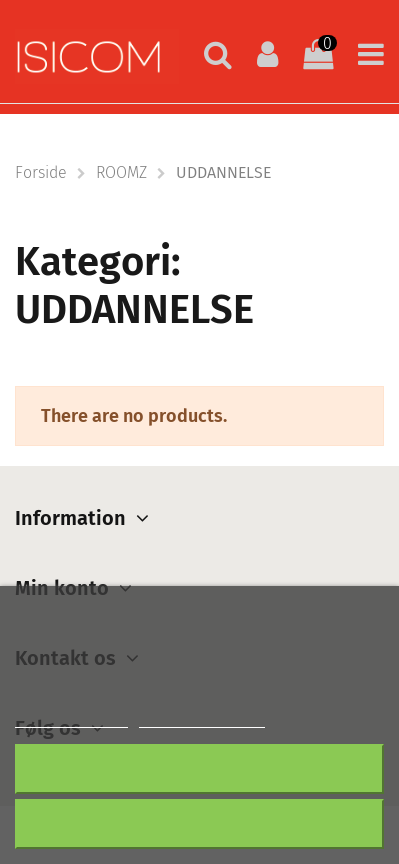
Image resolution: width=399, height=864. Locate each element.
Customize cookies (202, 718)
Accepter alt (199, 823)
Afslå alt (199, 768)
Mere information (71, 718)
